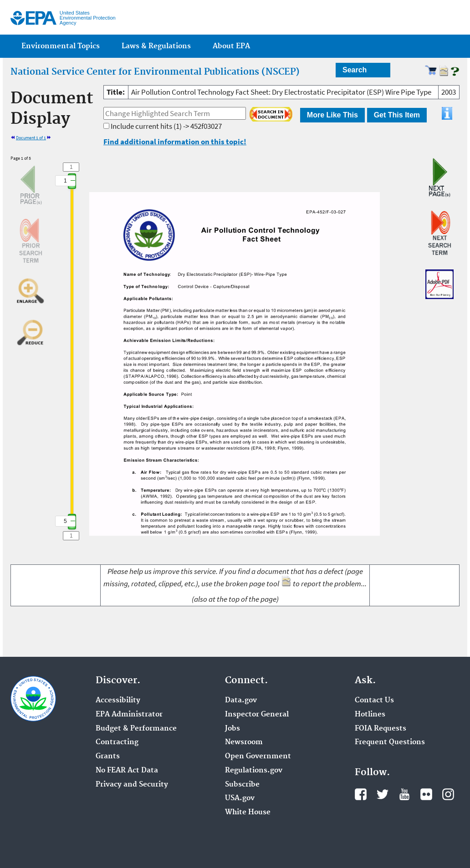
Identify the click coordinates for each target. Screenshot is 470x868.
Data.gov (241, 700)
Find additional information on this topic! (175, 142)
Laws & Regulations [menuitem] (156, 46)
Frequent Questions (390, 742)
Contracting (117, 742)
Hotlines (370, 715)
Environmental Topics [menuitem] (61, 46)
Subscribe (242, 785)
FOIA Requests (381, 729)
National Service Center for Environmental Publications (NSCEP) (155, 72)
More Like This (332, 115)
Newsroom (244, 742)
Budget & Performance (136, 729)
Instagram (448, 794)
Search (355, 70)
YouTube (404, 794)
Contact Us (374, 700)
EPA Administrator (129, 715)
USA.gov (240, 798)
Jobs (232, 729)
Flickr (426, 794)
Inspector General (257, 715)
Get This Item (397, 115)
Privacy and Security (132, 785)
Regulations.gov (254, 771)
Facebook (361, 794)
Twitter (383, 794)
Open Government (258, 756)
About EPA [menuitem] (231, 46)
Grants (108, 756)
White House (248, 812)
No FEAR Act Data (127, 771)
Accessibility (118, 700)
